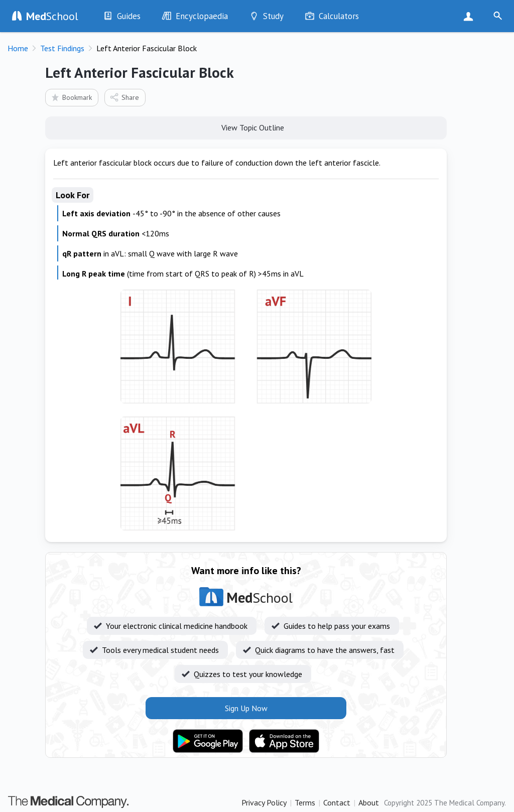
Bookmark (71, 97)
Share (124, 97)
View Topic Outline (246, 127)
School (52, 16)
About (369, 802)
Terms (305, 802)
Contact (337, 802)
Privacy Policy (264, 802)
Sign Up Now (471, 16)
